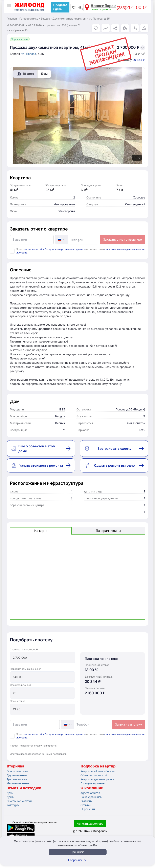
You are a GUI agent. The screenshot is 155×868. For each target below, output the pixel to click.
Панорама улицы (108, 531)
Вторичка (16, 766)
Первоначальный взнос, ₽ (25, 669)
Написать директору (90, 824)
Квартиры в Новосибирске (97, 771)
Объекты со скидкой (94, 775)
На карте (41, 531)
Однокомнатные (17, 771)
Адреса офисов (90, 793)
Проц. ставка (18, 701)
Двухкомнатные (17, 775)
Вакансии (86, 801)
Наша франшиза (91, 797)
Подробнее (77, 860)
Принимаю (77, 852)
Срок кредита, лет (20, 685)
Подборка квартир (98, 766)
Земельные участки (19, 801)
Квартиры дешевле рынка (97, 779)
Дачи (10, 793)
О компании (92, 788)
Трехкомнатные (17, 779)
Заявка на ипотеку (128, 724)
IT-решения (88, 809)
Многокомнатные (18, 783)
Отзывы (86, 805)
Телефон (77, 240)
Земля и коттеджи (24, 788)
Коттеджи (13, 805)
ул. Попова (29, 54)
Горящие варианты (93, 783)
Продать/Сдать (60, 7)
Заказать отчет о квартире (123, 239)
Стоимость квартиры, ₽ (24, 649)
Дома (10, 797)
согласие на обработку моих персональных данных (54, 249)
